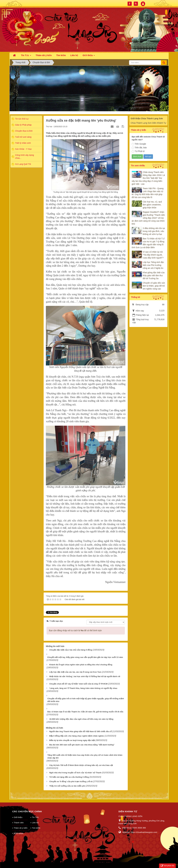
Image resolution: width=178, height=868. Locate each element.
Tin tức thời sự (22, 119)
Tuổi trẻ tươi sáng (23, 137)
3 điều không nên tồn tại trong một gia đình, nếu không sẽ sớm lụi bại (154, 231)
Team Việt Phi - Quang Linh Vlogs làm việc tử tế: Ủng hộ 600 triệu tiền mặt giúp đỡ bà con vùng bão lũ (148, 193)
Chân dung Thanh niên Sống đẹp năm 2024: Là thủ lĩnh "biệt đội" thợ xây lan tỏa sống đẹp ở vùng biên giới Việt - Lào (148, 178)
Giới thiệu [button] (89, 56)
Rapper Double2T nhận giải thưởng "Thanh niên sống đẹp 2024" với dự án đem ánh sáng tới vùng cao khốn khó (148, 218)
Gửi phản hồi (167, 866)
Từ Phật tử (138, 151)
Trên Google (139, 144)
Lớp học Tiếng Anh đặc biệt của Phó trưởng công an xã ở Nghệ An (153, 265)
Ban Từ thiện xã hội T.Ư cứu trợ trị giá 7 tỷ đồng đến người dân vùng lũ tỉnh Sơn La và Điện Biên (148, 243)
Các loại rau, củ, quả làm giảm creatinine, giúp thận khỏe (152, 205)
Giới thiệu (18, 817)
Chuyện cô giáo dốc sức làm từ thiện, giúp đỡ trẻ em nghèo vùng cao (154, 286)
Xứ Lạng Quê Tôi (23, 164)
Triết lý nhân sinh (23, 143)
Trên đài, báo (139, 148)
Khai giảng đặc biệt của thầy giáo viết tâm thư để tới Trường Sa (154, 275)
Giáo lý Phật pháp (23, 125)
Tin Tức (35, 817)
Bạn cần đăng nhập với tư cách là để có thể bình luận (75, 630)
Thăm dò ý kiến (21, 828)
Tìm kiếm (36, 828)
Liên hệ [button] (74, 55)
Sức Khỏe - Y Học (23, 149)
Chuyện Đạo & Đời (24, 131)
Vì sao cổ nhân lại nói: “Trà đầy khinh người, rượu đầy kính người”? (153, 255)
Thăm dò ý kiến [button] (44, 55)
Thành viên (19, 823)
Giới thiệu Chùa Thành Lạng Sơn (147, 118)
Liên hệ (35, 823)
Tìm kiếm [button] (61, 55)
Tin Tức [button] (26, 56)
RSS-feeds (19, 833)
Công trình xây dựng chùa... (25, 157)
